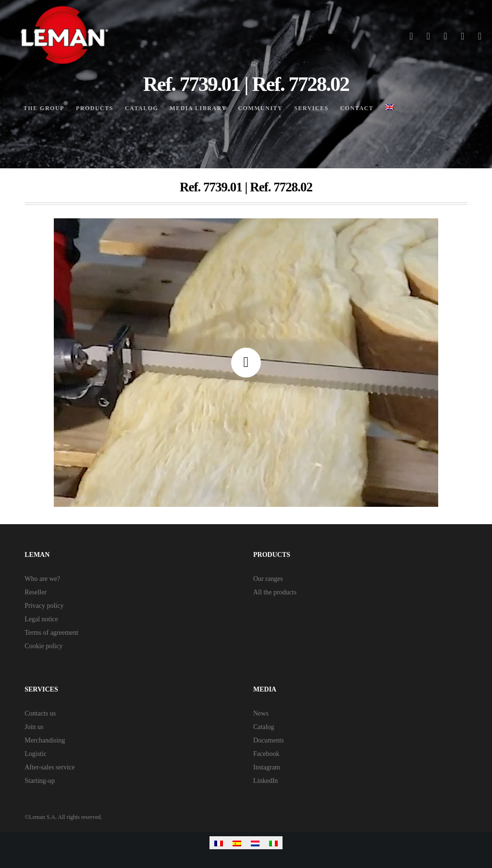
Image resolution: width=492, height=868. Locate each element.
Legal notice (41, 619)
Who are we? (42, 579)
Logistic (36, 754)
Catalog (264, 727)
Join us (34, 727)
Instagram (267, 767)
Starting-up (40, 781)
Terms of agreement (51, 633)
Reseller (36, 592)
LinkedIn (265, 781)
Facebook (266, 754)
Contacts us (40, 713)
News (261, 713)
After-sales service (49, 767)
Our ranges (268, 579)
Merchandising (45, 740)
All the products (275, 592)
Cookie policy (43, 646)
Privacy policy (44, 606)
